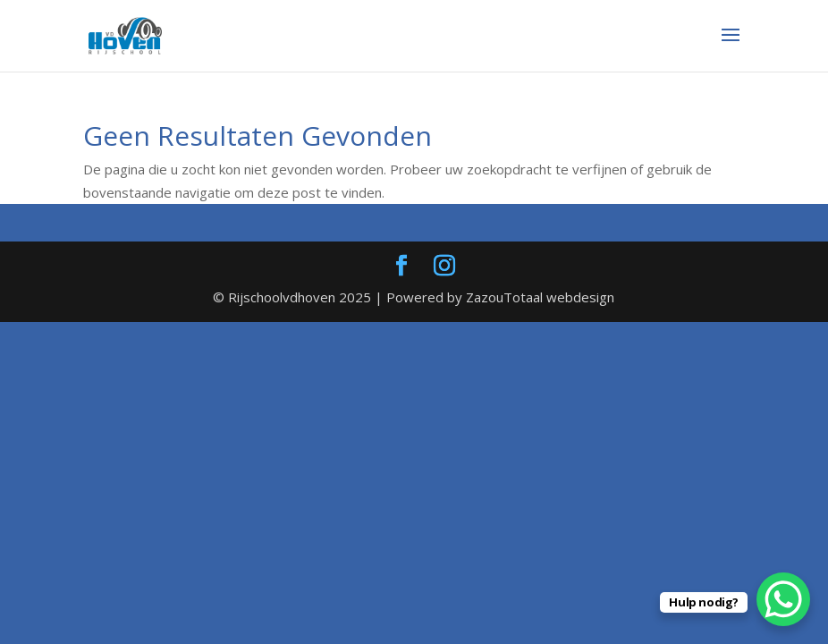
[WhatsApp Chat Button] (783, 599)
